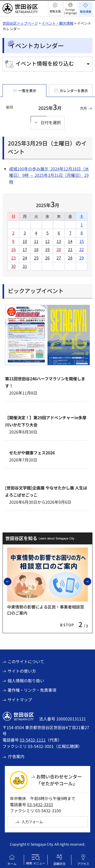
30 (13, 266)
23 (13, 258)
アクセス (83, 864)
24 (25, 258)
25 (36, 258)
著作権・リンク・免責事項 (32, 690)
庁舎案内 (16, 756)
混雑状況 (59, 864)
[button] (55, 9)
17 (25, 249)
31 (25, 266)
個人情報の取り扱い (26, 681)
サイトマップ (20, 700)
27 (59, 258)
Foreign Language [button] (70, 11)
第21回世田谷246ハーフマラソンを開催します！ (45, 382)
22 (82, 249)
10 (25, 241)
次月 (83, 108)
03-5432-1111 (33, 740)
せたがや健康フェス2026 (32, 453)
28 (70, 258)
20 (59, 249)
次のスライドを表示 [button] (91, 581)
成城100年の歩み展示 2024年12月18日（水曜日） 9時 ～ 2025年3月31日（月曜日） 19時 (49, 175)
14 (70, 241)
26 (47, 258)
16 (13, 249)
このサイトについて (26, 661)
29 (82, 258)
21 (70, 249)
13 (59, 241)
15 (82, 241)
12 (47, 241)
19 (47, 249)
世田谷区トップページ (20, 23)
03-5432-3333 (40, 804)
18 (36, 249)
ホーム (12, 864)
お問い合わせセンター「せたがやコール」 (59, 780)
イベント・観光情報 (58, 23)
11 (36, 241)
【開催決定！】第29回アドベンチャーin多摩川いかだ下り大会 (46, 421)
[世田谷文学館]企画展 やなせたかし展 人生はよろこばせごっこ (46, 491)
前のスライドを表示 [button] (11, 581)
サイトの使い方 (22, 671)
